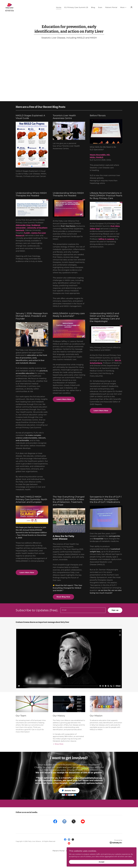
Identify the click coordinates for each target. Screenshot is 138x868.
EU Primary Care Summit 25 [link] (76, 10)
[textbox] (83, 610)
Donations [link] (70, 851)
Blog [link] (93, 10)
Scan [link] (100, 10)
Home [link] (59, 10)
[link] (10, 10)
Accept (116, 861)
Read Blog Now (63, 597)
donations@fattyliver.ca (89, 778)
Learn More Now (64, 399)
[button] (123, 11)
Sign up (115, 610)
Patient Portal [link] (111, 10)
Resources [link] (81, 851)
